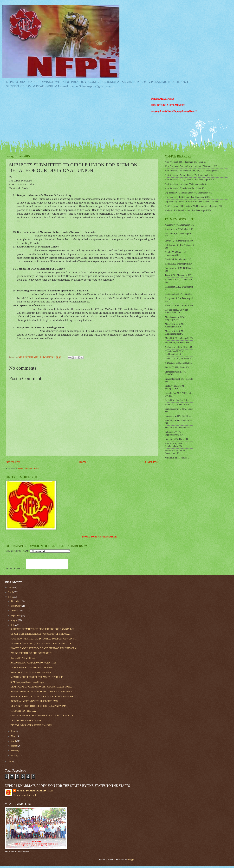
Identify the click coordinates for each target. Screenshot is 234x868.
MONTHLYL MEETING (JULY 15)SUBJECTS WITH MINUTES (41, 646)
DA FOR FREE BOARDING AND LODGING (32, 670)
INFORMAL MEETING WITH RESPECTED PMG (34, 703)
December (16, 603)
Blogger (131, 861)
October (15, 613)
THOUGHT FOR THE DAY (23, 713)
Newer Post (13, 462)
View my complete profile (25, 797)
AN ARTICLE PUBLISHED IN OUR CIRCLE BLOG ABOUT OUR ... (43, 698)
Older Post (152, 462)
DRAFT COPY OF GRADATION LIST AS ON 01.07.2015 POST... (41, 689)
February (15, 753)
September (16, 618)
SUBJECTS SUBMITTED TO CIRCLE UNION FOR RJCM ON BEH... (43, 631)
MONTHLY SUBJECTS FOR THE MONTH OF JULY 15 (37, 679)
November (16, 608)
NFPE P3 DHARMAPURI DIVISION (35, 793)
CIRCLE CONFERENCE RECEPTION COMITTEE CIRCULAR (40, 636)
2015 (11, 599)
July (13, 627)
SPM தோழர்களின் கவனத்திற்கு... (27, 684)
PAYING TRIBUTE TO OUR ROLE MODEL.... (32, 655)
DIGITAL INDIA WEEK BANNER (27, 722)
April (14, 743)
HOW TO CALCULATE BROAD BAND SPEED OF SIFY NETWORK (43, 650)
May (13, 738)
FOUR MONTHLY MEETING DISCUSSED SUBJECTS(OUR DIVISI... (44, 641)
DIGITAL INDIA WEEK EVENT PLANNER (31, 727)
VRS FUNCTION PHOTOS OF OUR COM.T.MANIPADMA (38, 708)
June (13, 733)
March (14, 748)
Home (83, 462)
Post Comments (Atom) (29, 469)
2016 (11, 594)
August (15, 622)
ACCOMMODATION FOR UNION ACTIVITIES (33, 665)
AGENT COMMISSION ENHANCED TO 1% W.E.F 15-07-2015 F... (42, 694)
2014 (11, 764)
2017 (11, 589)
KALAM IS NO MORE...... (23, 660)
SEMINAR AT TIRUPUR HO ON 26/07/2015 (31, 674)
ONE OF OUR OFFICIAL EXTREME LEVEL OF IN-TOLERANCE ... (43, 718)
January (15, 757)
